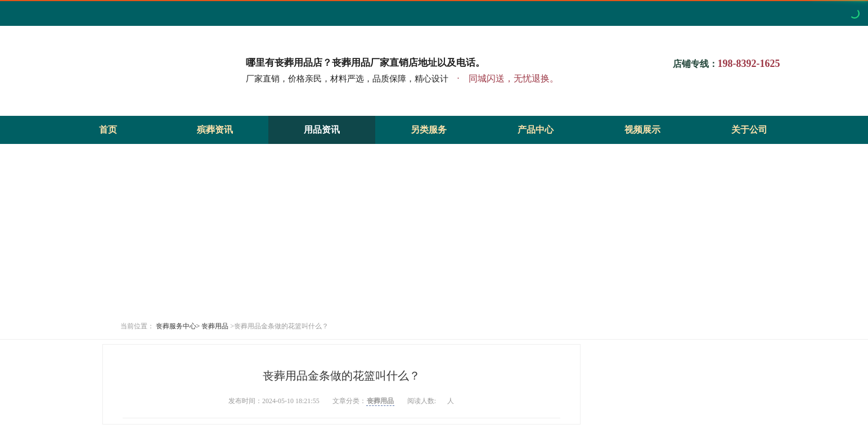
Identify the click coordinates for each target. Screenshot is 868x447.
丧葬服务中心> (178, 326)
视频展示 (642, 130)
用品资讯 (322, 130)
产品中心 (536, 130)
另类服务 (429, 130)
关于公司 (749, 130)
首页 (108, 130)
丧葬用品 (215, 326)
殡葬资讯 (215, 130)
